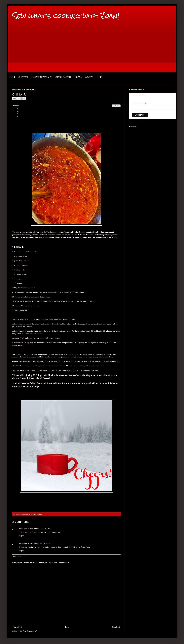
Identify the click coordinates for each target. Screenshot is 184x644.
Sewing (78, 77)
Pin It (18, 111)
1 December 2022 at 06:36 (40, 544)
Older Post (116, 627)
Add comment (19, 557)
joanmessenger (31, 514)
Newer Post (18, 627)
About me (23, 77)
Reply (21, 536)
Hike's (100, 77)
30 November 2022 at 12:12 (40, 529)
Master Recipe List (42, 77)
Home (13, 77)
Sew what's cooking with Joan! (66, 16)
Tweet (15, 106)
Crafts (89, 77)
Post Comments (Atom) (32, 631)
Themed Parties (63, 77)
